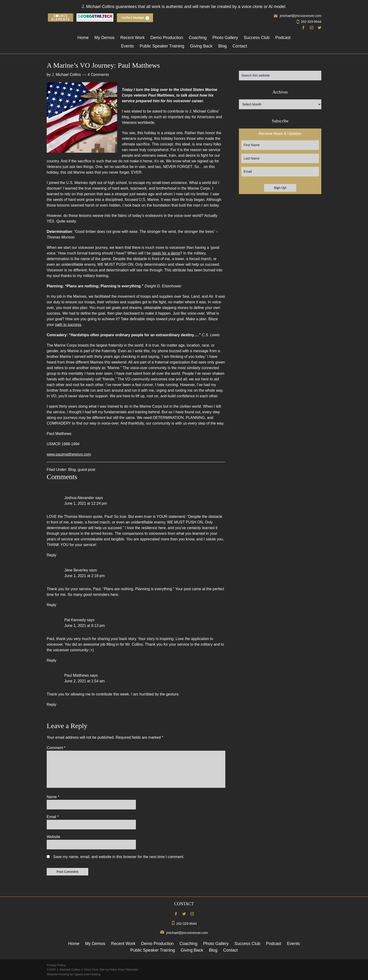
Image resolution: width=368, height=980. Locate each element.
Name (53, 797)
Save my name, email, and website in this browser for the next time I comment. (119, 857)
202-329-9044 (309, 22)
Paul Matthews (77, 675)
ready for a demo (166, 253)
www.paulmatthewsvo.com (69, 454)
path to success (68, 325)
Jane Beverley (76, 570)
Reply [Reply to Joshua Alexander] (52, 555)
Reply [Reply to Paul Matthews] (52, 705)
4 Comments (98, 75)
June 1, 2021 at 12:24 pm (86, 503)
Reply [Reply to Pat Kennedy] (52, 660)
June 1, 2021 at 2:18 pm (85, 576)
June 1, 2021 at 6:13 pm (85, 626)
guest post (87, 470)
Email (53, 817)
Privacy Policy (56, 965)
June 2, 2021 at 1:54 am (85, 681)
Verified (133, 18)
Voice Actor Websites (124, 970)
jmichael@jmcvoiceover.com (298, 16)
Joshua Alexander (79, 498)
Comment (56, 748)
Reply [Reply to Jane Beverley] (52, 605)
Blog (72, 470)
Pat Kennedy (75, 620)
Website (54, 837)
